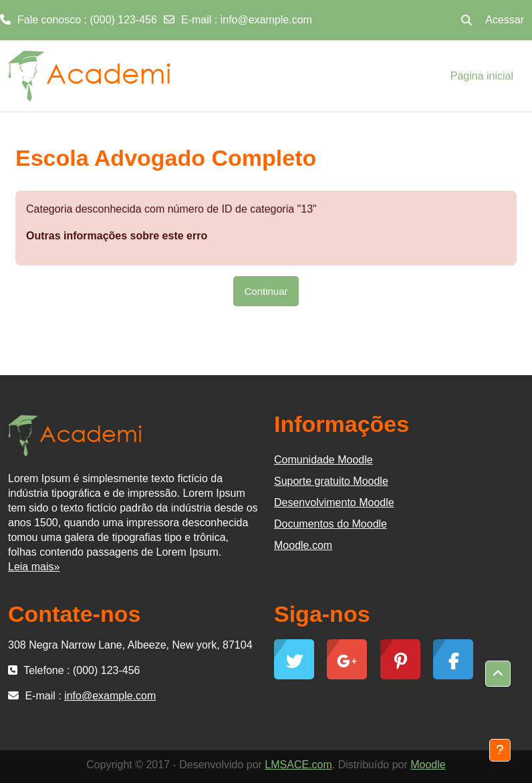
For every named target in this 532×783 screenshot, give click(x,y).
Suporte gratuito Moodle (331, 481)
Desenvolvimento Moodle (334, 502)
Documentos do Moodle (330, 524)
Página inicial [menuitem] (482, 76)
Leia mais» (34, 567)
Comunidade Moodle (323, 460)
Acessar (505, 20)
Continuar (266, 291)
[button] (467, 20)
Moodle (428, 765)
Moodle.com (303, 545)
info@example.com (266, 20)
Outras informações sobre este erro (117, 236)
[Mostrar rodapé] (500, 750)
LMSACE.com (298, 765)
